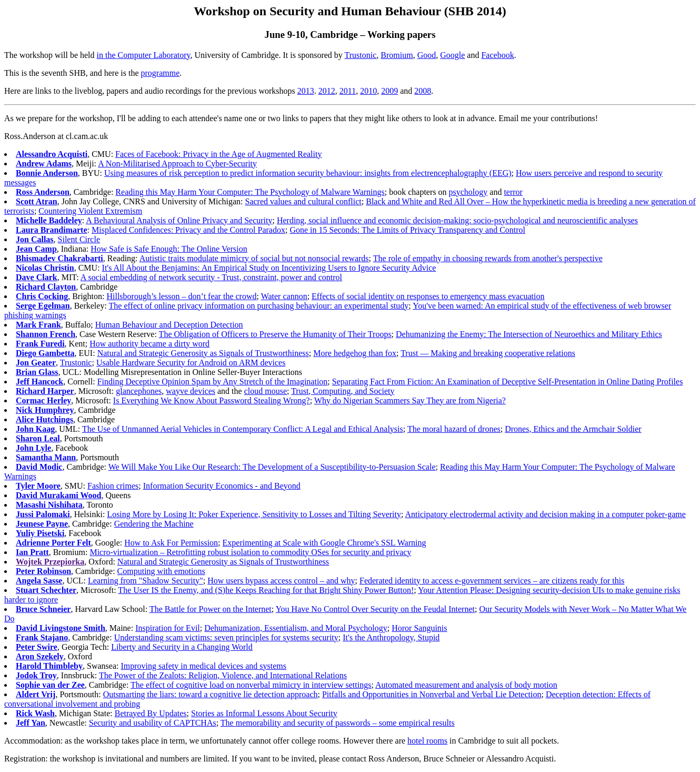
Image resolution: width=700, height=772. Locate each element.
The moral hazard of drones (454, 429)
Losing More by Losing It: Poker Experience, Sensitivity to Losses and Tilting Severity (254, 514)
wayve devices (191, 391)
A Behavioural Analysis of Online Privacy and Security (179, 220)
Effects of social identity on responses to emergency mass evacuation (428, 296)
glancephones (139, 391)
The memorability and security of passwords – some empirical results (338, 723)
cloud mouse (266, 391)
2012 (327, 91)
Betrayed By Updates (151, 713)
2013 (306, 91)
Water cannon (284, 296)
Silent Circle (79, 239)
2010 (368, 91)
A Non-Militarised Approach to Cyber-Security (177, 164)
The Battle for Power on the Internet (211, 609)
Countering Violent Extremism (90, 211)
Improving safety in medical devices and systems (203, 666)
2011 (348, 91)
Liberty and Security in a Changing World (182, 647)
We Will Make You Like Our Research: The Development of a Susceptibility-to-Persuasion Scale (272, 467)
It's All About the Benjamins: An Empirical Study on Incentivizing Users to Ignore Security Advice (269, 268)
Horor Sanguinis (419, 628)
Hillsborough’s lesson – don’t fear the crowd (181, 296)
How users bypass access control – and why (281, 581)
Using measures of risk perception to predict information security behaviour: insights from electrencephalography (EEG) (308, 173)
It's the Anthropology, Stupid (391, 637)
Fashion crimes (113, 486)
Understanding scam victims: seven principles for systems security (226, 637)
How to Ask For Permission (171, 543)
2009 (389, 91)
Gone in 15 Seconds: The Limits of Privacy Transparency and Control (407, 230)
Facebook (497, 55)
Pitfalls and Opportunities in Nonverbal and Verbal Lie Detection (432, 694)
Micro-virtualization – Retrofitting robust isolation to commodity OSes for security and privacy (250, 552)
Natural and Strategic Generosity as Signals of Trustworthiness (203, 353)
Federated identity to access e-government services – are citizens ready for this (492, 581)
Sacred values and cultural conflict (303, 201)
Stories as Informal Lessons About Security (264, 713)
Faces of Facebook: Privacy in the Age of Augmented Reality (218, 154)
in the (107, 55)
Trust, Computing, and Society (343, 391)
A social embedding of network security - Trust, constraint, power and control (211, 277)
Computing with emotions (161, 571)
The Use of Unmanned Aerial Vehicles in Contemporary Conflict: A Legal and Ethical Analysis (243, 429)
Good (427, 55)
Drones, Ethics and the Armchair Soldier (573, 429)
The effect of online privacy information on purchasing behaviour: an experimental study (259, 306)
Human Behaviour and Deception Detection (169, 325)
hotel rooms (427, 741)
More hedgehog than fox (355, 353)
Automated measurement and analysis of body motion (466, 685)
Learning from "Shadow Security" (146, 581)
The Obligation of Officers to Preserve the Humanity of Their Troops (275, 334)
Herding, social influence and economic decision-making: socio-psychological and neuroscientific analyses (457, 220)
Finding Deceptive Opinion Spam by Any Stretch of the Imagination (213, 382)
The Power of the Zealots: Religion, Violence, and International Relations (223, 675)
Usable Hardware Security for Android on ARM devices (191, 363)
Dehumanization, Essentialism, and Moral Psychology (296, 628)
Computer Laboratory (154, 55)
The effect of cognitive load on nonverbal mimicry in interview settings (251, 685)
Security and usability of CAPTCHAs (153, 723)
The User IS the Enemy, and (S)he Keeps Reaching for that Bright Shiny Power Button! (266, 590)
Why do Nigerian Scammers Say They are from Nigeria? (410, 400)
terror (513, 192)
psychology (468, 192)
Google (452, 55)
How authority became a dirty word (149, 344)
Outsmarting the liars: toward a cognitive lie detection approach (211, 694)
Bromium (397, 55)
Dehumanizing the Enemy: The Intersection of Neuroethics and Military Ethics (529, 334)
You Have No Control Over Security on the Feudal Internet (375, 609)
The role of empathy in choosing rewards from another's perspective (488, 258)
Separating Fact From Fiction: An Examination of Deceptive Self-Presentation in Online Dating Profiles (508, 382)
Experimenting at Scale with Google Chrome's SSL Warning (324, 543)
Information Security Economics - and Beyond (222, 486)
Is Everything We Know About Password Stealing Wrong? (212, 400)
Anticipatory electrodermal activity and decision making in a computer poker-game (546, 514)
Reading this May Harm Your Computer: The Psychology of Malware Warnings (250, 192)
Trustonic (361, 55)
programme (161, 73)
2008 (423, 91)
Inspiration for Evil (168, 628)
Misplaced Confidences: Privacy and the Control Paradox (188, 230)
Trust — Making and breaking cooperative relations (488, 353)
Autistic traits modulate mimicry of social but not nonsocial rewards (254, 258)
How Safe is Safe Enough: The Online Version (169, 249)
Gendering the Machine (154, 524)
